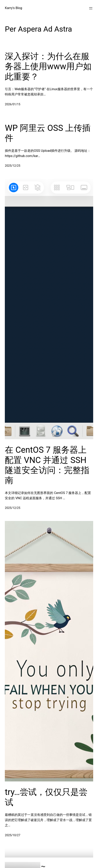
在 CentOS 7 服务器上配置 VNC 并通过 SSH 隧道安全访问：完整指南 (47, 465)
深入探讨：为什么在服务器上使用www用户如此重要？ (48, 66)
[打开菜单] (91, 8)
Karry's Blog (13, 8)
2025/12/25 (12, 166)
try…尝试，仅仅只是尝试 (46, 797)
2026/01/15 (12, 104)
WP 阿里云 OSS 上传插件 (48, 133)
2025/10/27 (12, 835)
